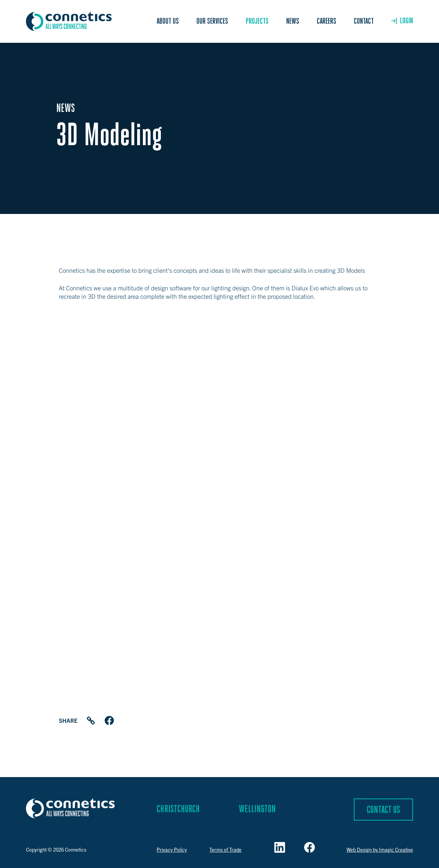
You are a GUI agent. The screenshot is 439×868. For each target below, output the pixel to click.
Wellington (257, 810)
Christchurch (178, 810)
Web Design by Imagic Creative (380, 849)
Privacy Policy (172, 849)
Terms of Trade (225, 849)
